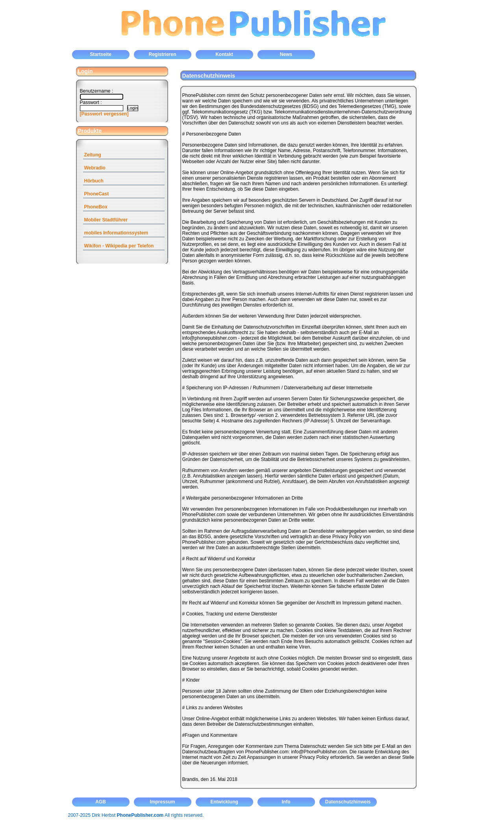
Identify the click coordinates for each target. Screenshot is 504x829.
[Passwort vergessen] (104, 114)
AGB (101, 802)
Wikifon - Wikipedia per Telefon (119, 246)
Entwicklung (224, 802)
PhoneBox (96, 207)
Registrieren (162, 54)
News (286, 54)
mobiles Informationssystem (116, 233)
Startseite (101, 54)
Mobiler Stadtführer (106, 220)
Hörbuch (94, 181)
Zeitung (93, 155)
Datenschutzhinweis (348, 802)
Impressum (162, 802)
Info (286, 802)
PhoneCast (97, 194)
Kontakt (224, 54)
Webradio (95, 168)
